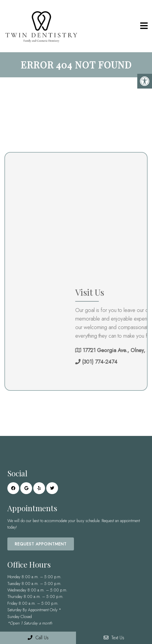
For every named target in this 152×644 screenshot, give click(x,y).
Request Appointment (41, 544)
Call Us (38, 638)
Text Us (114, 638)
